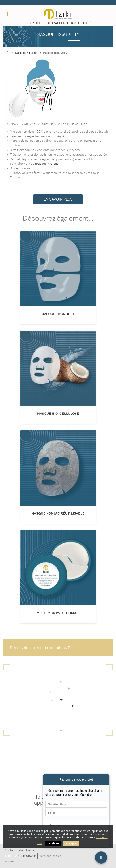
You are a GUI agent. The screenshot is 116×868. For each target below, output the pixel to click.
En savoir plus (58, 199)
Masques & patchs (26, 53)
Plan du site (27, 850)
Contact (10, 850)
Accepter (71, 843)
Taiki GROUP (28, 856)
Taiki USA (11, 856)
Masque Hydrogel (58, 314)
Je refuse (53, 843)
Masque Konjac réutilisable (58, 514)
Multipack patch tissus (58, 613)
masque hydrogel (47, 164)
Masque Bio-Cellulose (58, 414)
